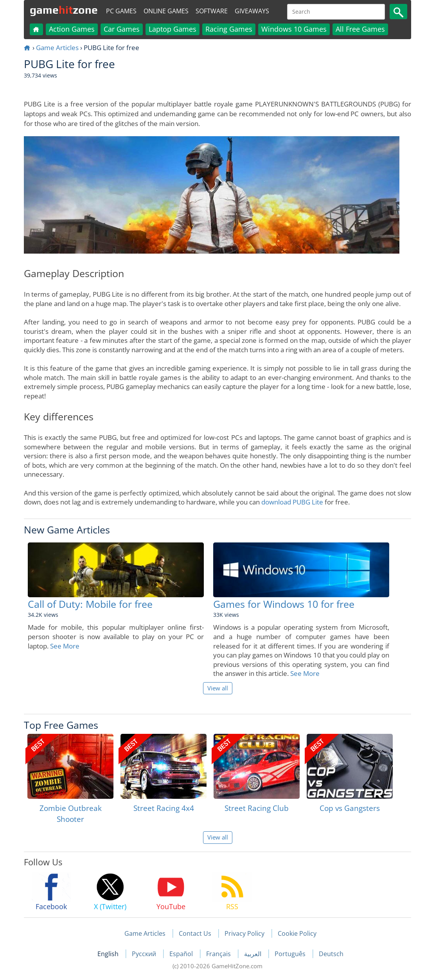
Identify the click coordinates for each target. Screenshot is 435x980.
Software (212, 11)
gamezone (64, 10)
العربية (253, 954)
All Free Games (360, 29)
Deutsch (331, 954)
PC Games (121, 11)
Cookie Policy (297, 933)
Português (291, 954)
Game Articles (57, 48)
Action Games (72, 29)
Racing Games (229, 29)
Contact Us (195, 933)
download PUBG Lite (292, 502)
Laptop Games (173, 29)
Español (182, 954)
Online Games (166, 11)
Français (219, 954)
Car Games (122, 29)
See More (65, 646)
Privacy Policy (244, 933)
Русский (145, 954)
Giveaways (252, 11)
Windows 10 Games (294, 29)
